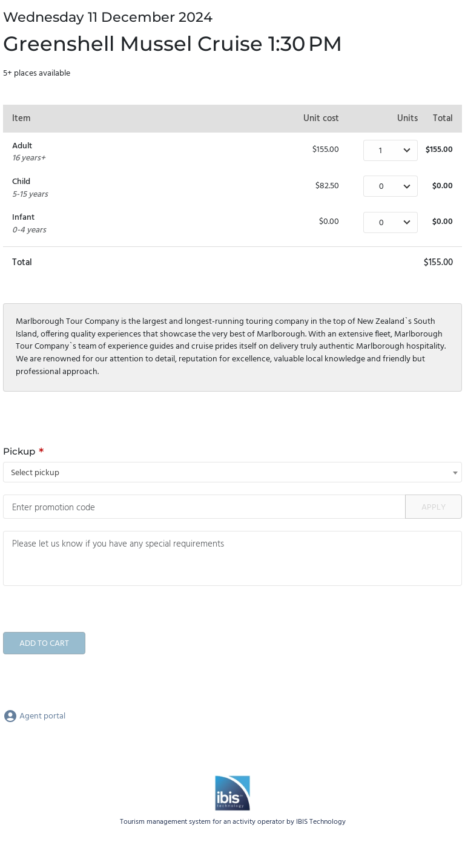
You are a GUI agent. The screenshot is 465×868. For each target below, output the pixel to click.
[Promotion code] (204, 507)
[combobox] (232, 472)
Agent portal (34, 716)
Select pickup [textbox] (35, 473)
